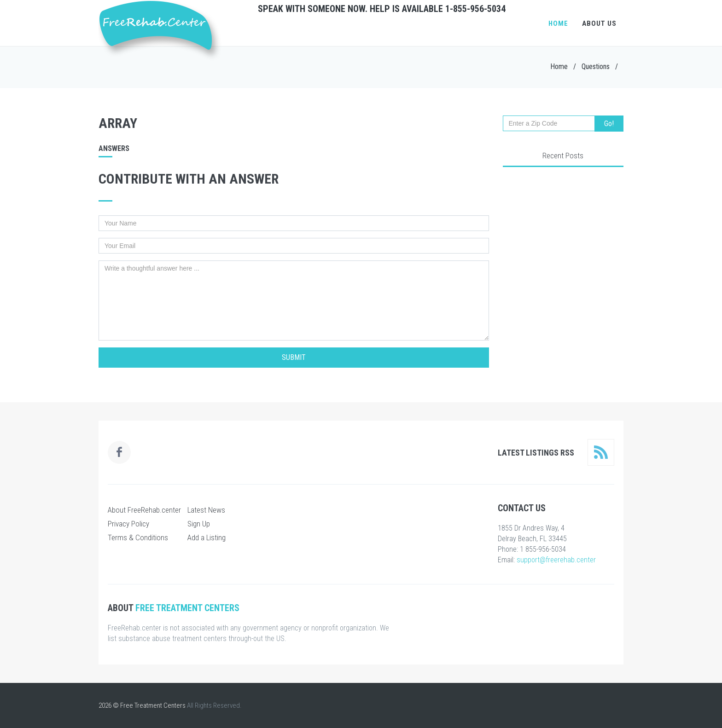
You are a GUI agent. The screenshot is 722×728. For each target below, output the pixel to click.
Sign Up (199, 524)
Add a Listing (207, 537)
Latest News (206, 510)
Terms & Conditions (138, 537)
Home (558, 23)
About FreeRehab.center (144, 510)
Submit (294, 357)
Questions (596, 66)
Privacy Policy (128, 524)
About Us (599, 23)
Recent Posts (563, 156)
